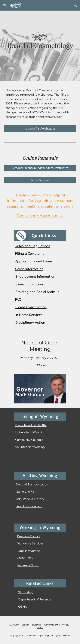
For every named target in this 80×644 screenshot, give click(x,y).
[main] (40, 105)
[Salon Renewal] (40, 180)
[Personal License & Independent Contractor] (40, 168)
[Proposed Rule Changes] (40, 129)
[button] (5, 5)
